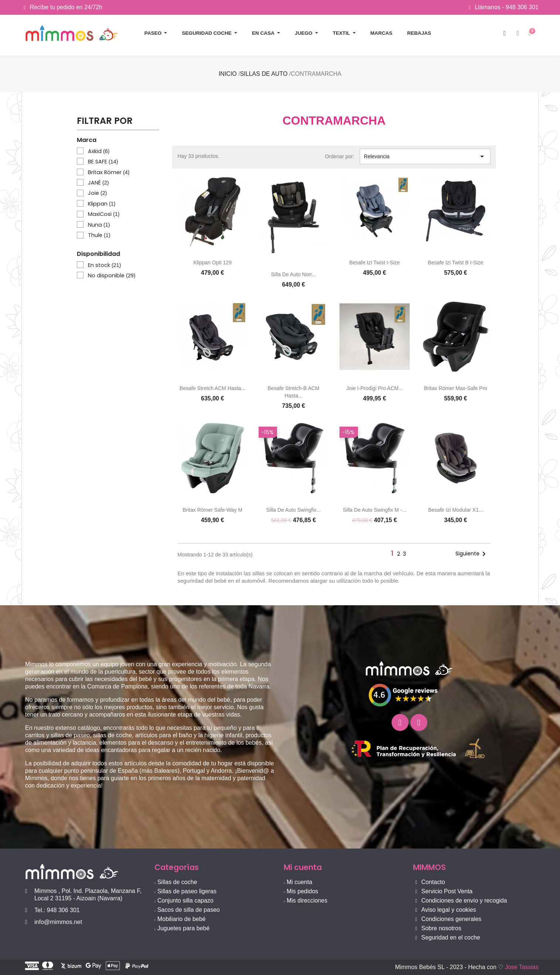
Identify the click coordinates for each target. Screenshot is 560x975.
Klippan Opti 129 (212, 263)
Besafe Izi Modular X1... (456, 510)
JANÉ (98, 183)
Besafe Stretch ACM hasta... (212, 388)
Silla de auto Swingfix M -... (375, 510)
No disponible (112, 275)
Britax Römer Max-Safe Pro (456, 388)
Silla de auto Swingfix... (294, 510)
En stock (105, 265)
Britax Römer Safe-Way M (212, 510)
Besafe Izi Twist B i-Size (455, 263)
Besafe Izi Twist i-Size (375, 263)
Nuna (99, 225)
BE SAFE (103, 162)
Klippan (102, 204)
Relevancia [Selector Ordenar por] (425, 156)
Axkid (99, 151)
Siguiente (472, 554)
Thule (99, 235)
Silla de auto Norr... (293, 274)
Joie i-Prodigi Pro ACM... (374, 388)
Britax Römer (109, 172)
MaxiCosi (104, 214)
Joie (98, 193)
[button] (505, 33)
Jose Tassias (522, 967)
